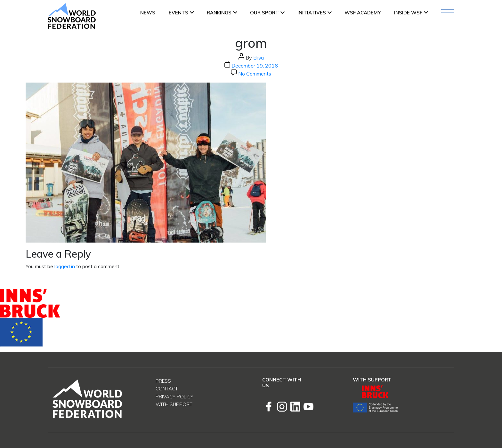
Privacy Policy (174, 397)
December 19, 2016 (255, 66)
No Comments (255, 74)
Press (163, 381)
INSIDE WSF (408, 13)
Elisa (259, 58)
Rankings (219, 13)
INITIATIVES (312, 13)
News (148, 13)
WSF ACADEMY (363, 13)
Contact (167, 389)
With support (174, 404)
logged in (65, 266)
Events (178, 13)
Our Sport (264, 13)
